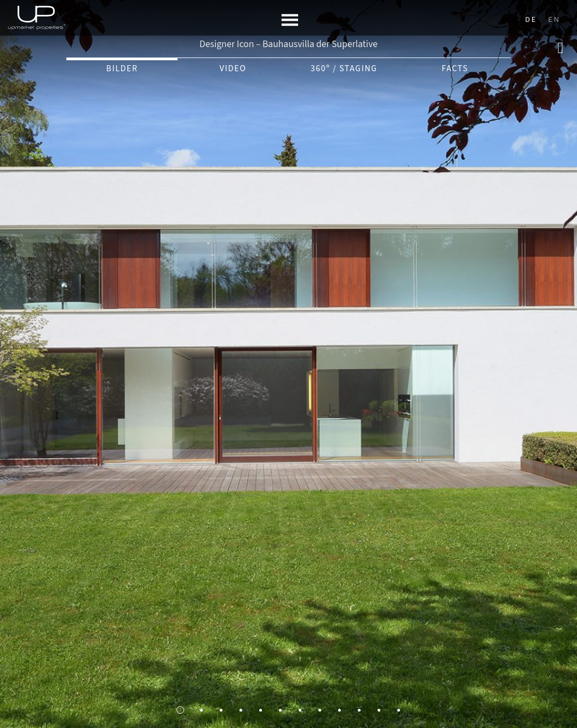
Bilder (122, 68)
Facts (455, 68)
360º (344, 68)
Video (233, 68)
